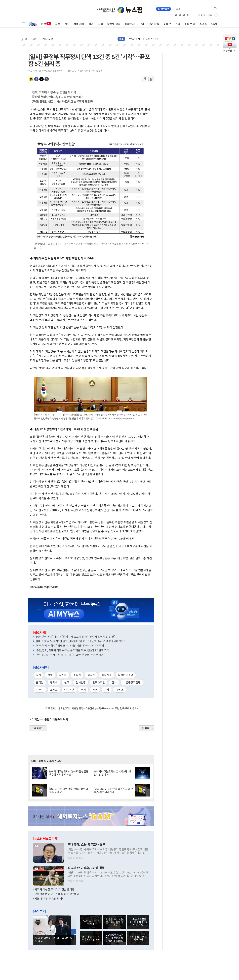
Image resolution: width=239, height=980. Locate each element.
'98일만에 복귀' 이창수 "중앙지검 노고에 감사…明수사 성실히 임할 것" (75, 637)
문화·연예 (190, 24)
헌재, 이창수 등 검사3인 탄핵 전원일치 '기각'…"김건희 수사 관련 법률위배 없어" (81, 641)
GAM (214, 24)
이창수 (91, 675)
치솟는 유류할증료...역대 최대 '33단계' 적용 (138, 922)
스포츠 (203, 24)
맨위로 (146, 728)
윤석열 (40, 682)
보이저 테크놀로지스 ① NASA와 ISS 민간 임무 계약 (112, 773)
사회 (100, 24)
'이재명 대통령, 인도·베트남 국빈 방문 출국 (54, 939)
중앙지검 (107, 675)
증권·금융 (154, 24)
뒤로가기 (39, 728)
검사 (114, 682)
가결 (95, 690)
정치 (67, 24)
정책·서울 (79, 24)
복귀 (83, 690)
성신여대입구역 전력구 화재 (138, 938)
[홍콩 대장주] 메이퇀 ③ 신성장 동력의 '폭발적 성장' (68, 790)
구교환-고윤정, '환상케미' (91, 922)
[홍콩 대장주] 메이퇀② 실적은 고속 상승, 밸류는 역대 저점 (113, 790)
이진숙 (40, 690)
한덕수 (54, 682)
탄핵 (50, 675)
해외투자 (130, 24)
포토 (58, 24)
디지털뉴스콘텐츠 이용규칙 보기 (50, 719)
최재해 (63, 675)
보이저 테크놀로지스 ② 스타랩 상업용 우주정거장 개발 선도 (69, 773)
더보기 (215, 39)
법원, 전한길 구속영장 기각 (50, 898)
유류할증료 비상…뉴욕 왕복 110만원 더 (57, 894)
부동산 (167, 24)
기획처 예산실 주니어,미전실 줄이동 (55, 889)
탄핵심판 (69, 690)
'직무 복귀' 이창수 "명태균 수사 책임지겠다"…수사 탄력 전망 (70, 645)
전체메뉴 (23, 24)
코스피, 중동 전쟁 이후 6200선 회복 (91, 938)
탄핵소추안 (99, 682)
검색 (216, 9)
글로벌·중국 (114, 24)
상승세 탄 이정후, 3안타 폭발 (86, 868)
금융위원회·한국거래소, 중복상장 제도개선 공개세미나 (115, 938)
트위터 (41, 79)
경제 (91, 24)
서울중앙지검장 (132, 682)
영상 (46, 24)
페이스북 (36, 79)
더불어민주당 (126, 675)
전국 (178, 24)
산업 (142, 24)
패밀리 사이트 (205, 15)
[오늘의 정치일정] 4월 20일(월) (143, 39)
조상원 (77, 675)
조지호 (54, 690)
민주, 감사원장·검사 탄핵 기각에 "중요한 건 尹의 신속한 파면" (70, 655)
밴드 (47, 79)
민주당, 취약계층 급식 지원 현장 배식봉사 (114, 922)
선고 (67, 682)
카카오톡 (31, 79)
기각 (107, 690)
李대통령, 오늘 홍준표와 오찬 (86, 845)
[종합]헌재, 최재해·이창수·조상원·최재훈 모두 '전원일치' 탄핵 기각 (72, 650)
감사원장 (81, 682)
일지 (39, 675)
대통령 (119, 690)
